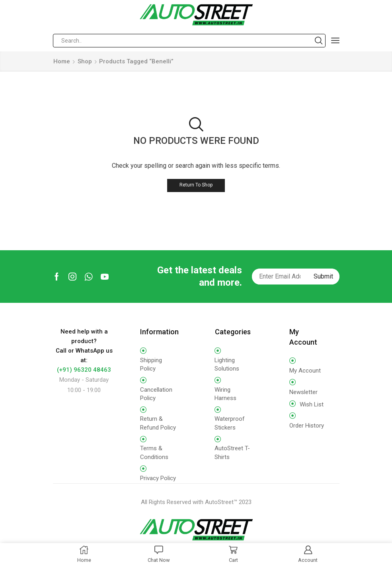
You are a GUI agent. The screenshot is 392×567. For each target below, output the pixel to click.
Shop (85, 61)
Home (62, 61)
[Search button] (319, 41)
